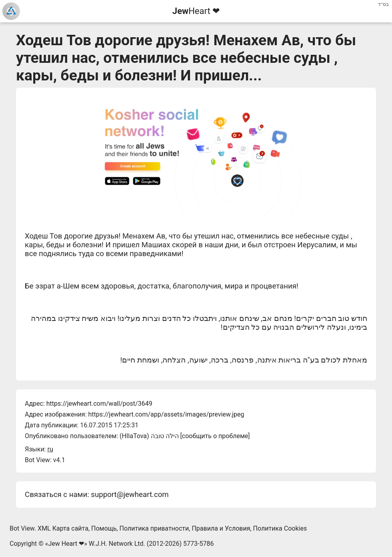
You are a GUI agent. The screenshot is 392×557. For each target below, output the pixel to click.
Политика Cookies (280, 528)
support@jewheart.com (130, 495)
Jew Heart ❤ (66, 544)
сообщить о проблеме (215, 436)
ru (50, 449)
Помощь (104, 528)
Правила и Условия (221, 528)
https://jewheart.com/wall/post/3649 (99, 404)
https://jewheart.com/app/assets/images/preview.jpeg (166, 414)
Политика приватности (154, 528)
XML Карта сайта (63, 528)
